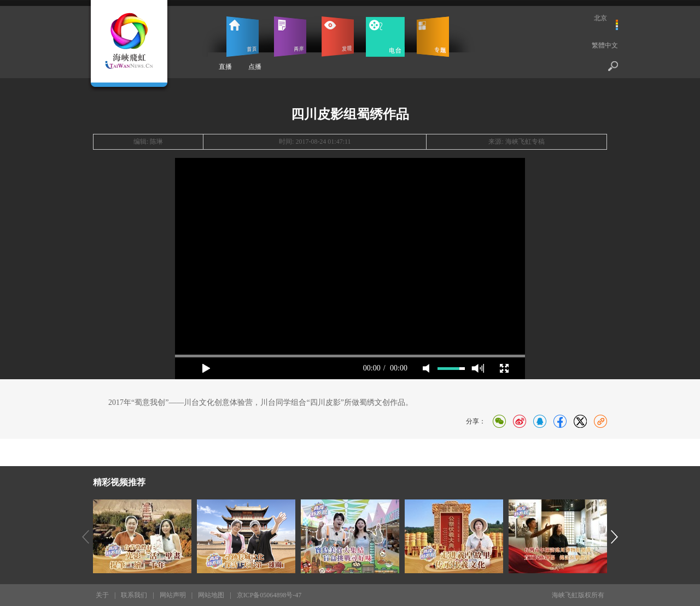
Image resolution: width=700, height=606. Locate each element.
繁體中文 (605, 45)
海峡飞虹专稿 (525, 142)
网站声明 (173, 595)
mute (426, 368)
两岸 (290, 37)
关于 (102, 595)
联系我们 (134, 595)
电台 (385, 37)
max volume (478, 368)
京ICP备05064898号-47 (269, 595)
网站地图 (211, 595)
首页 (243, 37)
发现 (338, 37)
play (206, 368)
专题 (433, 37)
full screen (504, 368)
